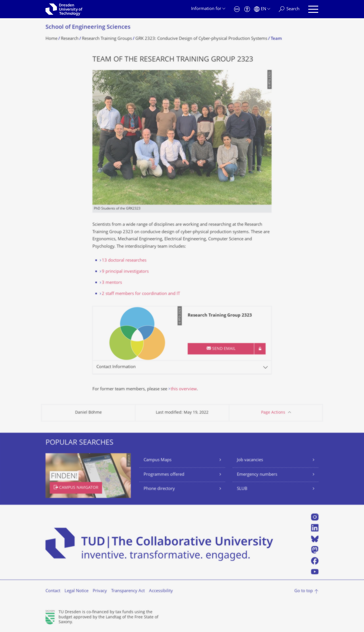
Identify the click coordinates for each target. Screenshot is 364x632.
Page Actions (273, 413)
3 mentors (112, 283)
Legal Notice (76, 591)
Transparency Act (128, 591)
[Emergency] (237, 9)
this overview (184, 389)
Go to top (304, 591)
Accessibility (161, 591)
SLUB (242, 489)
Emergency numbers (257, 475)
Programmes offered (164, 475)
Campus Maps (158, 460)
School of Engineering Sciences (88, 27)
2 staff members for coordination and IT (141, 294)
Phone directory (159, 489)
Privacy (100, 591)
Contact (53, 591)
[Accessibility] (247, 9)
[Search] (289, 9)
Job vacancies (250, 460)
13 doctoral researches (124, 261)
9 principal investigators (125, 272)
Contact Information (116, 367)
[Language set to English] (262, 9)
